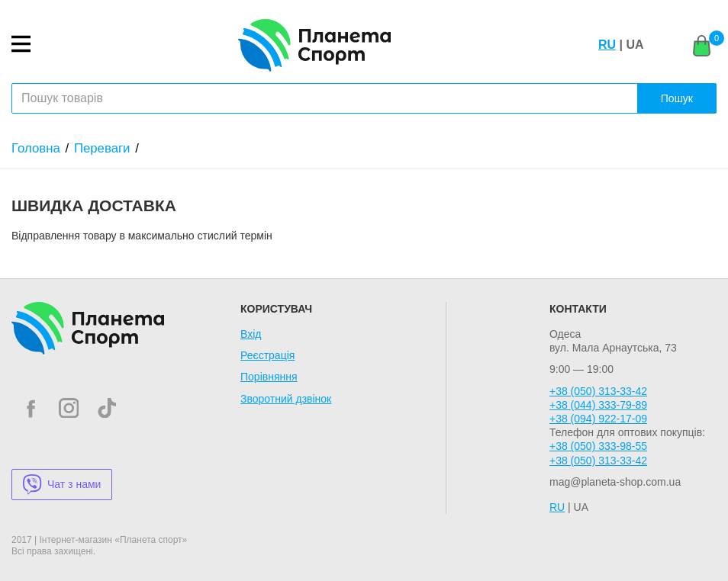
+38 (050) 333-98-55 (598, 446)
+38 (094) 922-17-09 (598, 419)
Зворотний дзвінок (286, 399)
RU (607, 45)
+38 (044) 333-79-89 (598, 405)
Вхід (251, 334)
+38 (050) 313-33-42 (598, 391)
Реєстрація (267, 355)
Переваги (102, 148)
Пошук (677, 98)
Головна (36, 148)
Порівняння (269, 377)
